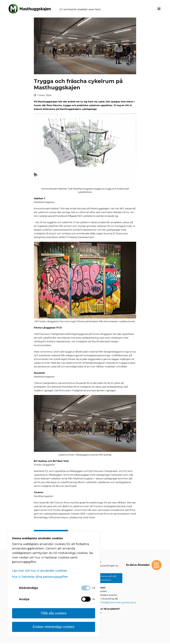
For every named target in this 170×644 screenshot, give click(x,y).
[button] (159, 9)
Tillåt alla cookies (54, 613)
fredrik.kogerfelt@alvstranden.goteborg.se (112, 604)
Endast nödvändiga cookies (54, 627)
